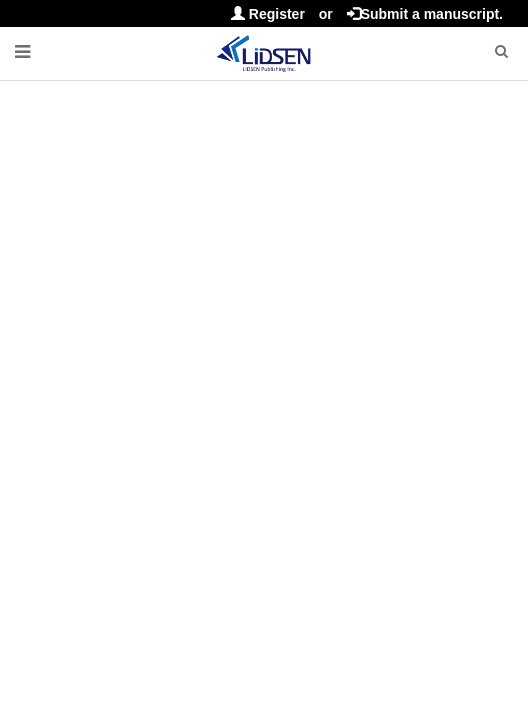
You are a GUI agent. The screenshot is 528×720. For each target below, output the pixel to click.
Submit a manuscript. (425, 14)
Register (268, 14)
